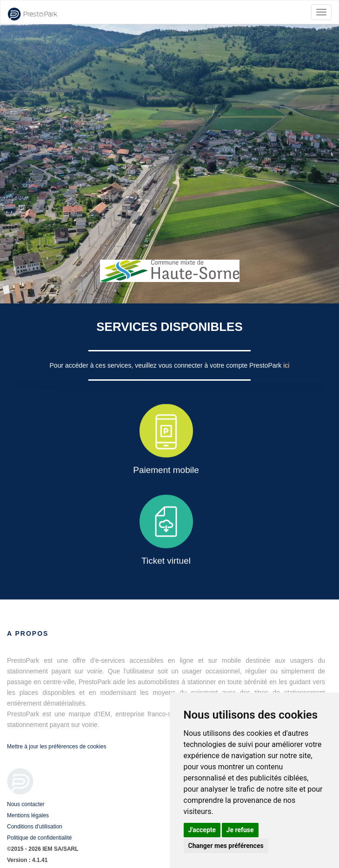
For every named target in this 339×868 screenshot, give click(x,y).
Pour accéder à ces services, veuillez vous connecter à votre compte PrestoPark (167, 365)
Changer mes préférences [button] (226, 846)
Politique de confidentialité (39, 838)
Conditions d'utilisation (35, 827)
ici (286, 365)
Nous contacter (26, 804)
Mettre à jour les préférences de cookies (56, 747)
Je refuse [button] (240, 830)
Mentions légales (28, 815)
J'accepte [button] (202, 830)
